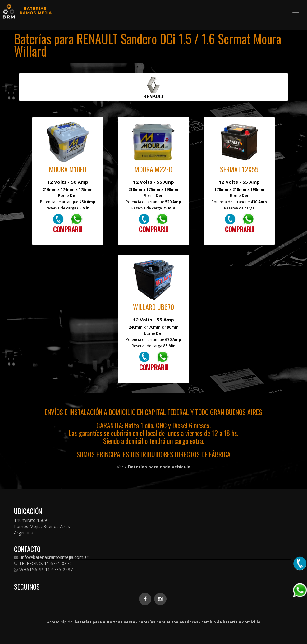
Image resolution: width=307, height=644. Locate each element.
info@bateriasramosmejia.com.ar (51, 557)
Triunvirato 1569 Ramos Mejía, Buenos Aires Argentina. (42, 526)
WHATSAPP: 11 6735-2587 (43, 570)
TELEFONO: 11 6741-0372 (43, 563)
